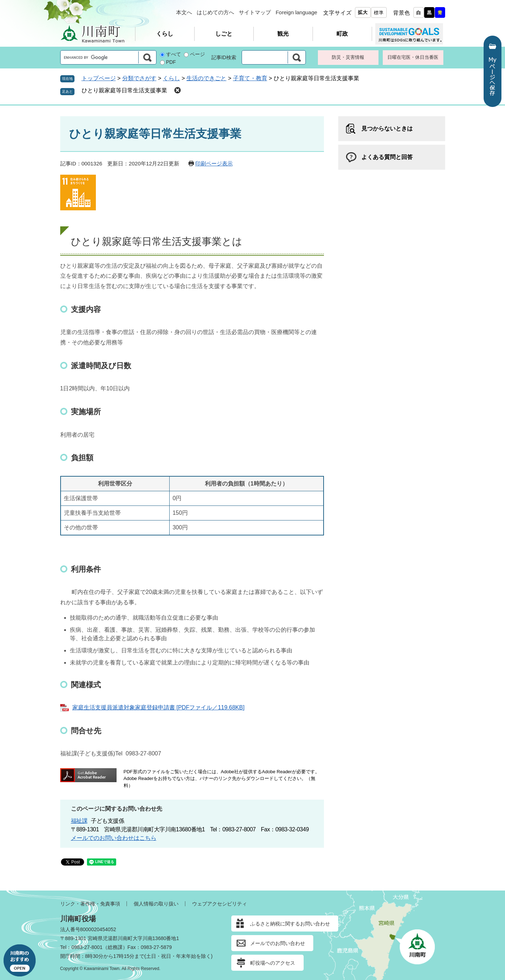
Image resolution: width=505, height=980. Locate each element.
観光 (283, 34)
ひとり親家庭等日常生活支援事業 (124, 90)
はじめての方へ (215, 12)
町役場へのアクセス (273, 963)
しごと (224, 34)
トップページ (99, 78)
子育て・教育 (250, 78)
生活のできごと (206, 78)
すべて (174, 54)
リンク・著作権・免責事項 (90, 904)
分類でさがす (139, 78)
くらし (165, 34)
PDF (171, 62)
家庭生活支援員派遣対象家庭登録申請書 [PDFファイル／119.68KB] (159, 707)
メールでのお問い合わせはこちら (114, 838)
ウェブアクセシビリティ (220, 904)
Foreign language (296, 12)
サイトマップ (255, 12)
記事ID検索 (224, 57)
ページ (197, 54)
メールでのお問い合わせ (278, 943)
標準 (379, 13)
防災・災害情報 (348, 57)
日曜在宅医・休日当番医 (413, 57)
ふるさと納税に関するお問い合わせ (290, 924)
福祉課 (79, 821)
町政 (342, 34)
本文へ (184, 12)
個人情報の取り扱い (156, 904)
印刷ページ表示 (214, 163)
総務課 (115, 947)
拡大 (363, 12)
